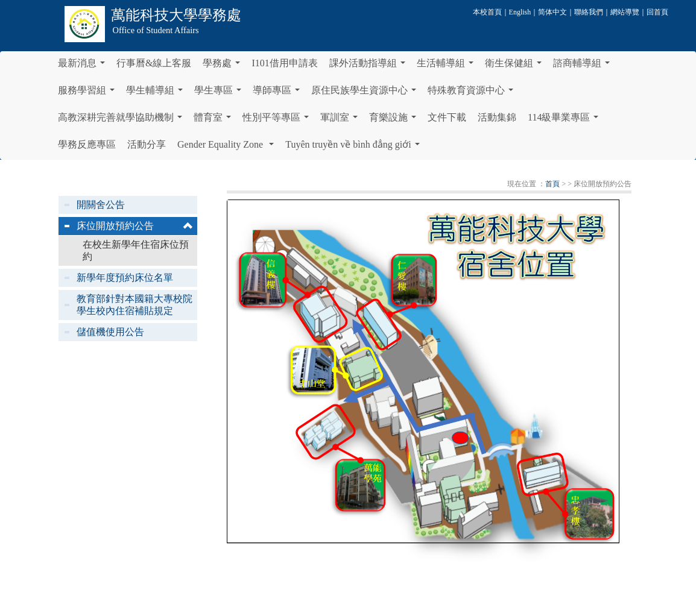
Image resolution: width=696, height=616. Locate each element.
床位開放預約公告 (115, 226)
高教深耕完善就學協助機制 (122, 121)
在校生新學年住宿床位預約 (136, 250)
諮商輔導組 (584, 66)
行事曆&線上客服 (154, 63)
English (520, 12)
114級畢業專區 (565, 121)
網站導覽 (625, 12)
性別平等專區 (278, 121)
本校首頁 (487, 12)
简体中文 (552, 12)
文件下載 (447, 117)
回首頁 (657, 12)
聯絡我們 (589, 12)
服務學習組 (89, 93)
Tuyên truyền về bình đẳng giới (355, 148)
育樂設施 (395, 121)
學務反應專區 (87, 144)
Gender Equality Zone (228, 148)
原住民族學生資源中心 (366, 93)
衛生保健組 (516, 66)
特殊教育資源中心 (473, 93)
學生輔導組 (157, 93)
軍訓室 (341, 121)
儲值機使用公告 (110, 332)
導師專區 (279, 93)
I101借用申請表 (284, 63)
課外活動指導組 (370, 66)
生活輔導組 (448, 66)
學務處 (224, 66)
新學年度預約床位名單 (125, 278)
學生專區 (220, 93)
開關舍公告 (101, 205)
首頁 (552, 184)
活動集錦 (497, 117)
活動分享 (147, 144)
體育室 (215, 121)
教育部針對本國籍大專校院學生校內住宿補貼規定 (134, 305)
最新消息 (84, 66)
